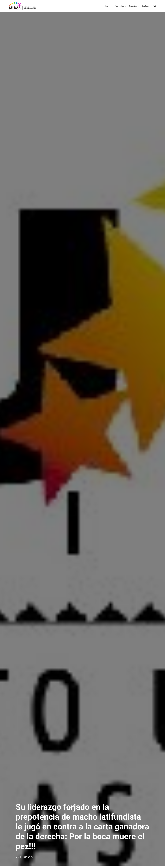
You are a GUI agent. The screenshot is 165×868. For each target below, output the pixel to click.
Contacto (146, 6)
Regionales (119, 6)
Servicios (133, 6)
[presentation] (111, 6)
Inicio (107, 6)
